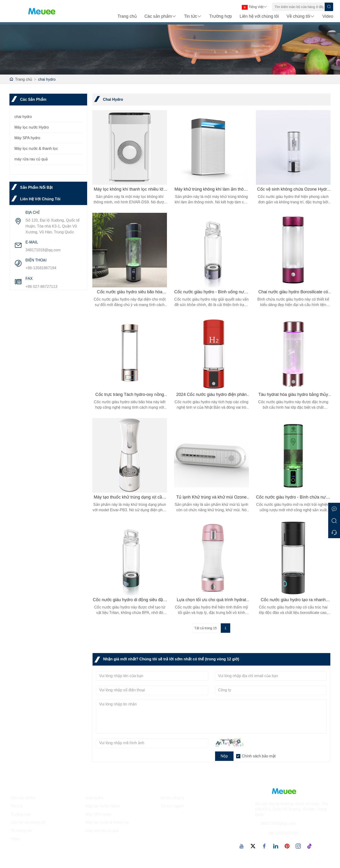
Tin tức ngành (172, 806)
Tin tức (193, 17)
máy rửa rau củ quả (31, 159)
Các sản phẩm (160, 17)
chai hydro (47, 79)
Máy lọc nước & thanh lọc (36, 149)
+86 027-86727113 (41, 287)
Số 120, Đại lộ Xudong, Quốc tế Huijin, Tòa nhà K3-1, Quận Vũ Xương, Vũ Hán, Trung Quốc (53, 226)
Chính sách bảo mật (259, 756)
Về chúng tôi (301, 17)
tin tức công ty (172, 798)
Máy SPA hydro (27, 138)
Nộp (224, 756)
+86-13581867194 (41, 268)
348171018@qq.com (43, 250)
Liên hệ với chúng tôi (259, 17)
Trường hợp (221, 17)
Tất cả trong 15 (206, 628)
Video (328, 17)
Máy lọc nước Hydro (32, 127)
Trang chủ (127, 17)
